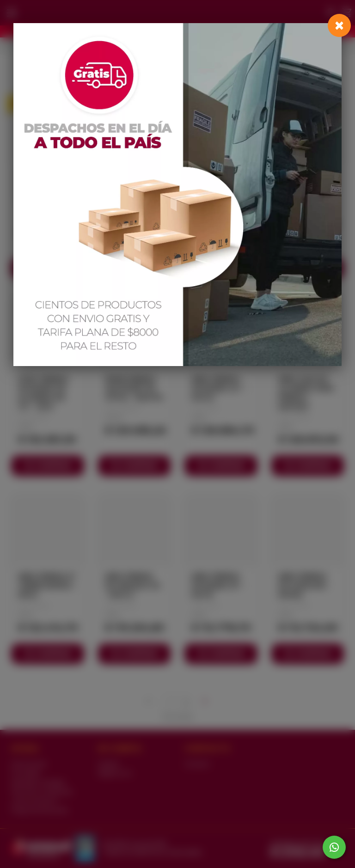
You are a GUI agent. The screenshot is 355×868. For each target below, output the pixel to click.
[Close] (339, 25)
